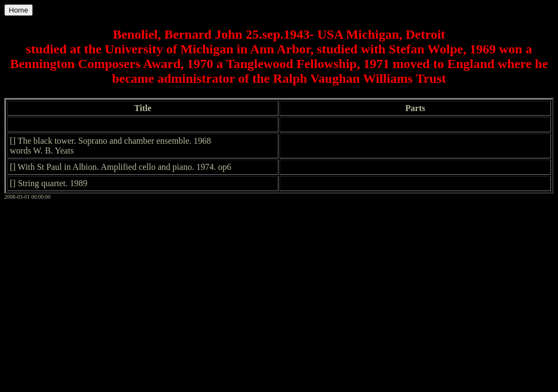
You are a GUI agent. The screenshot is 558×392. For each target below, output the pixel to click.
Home (19, 10)
